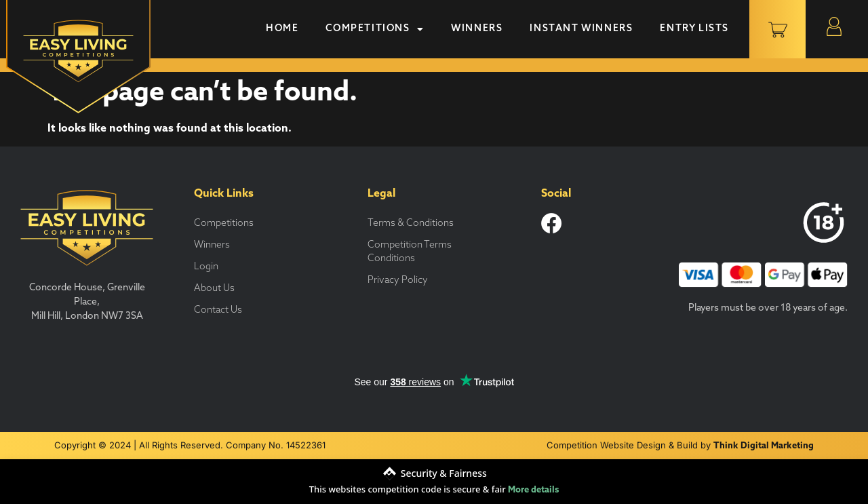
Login (206, 267)
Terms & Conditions (411, 224)
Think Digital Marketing (764, 446)
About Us (214, 289)
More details (533, 490)
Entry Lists (694, 29)
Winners (477, 29)
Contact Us (218, 310)
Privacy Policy (398, 280)
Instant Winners (581, 29)
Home (282, 29)
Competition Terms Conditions (410, 252)
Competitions (375, 29)
